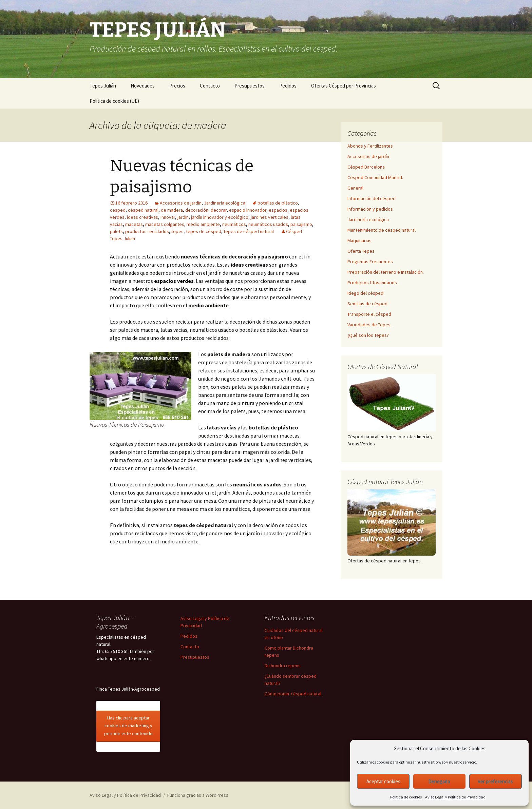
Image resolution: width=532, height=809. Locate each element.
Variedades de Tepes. (369, 325)
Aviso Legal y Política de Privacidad (455, 797)
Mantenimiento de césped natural (382, 230)
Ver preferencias (495, 781)
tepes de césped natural (249, 231)
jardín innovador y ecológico (220, 217)
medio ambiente (203, 224)
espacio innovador (248, 210)
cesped (118, 210)
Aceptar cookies (383, 781)
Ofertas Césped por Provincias (344, 86)
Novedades (143, 86)
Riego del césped (365, 293)
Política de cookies (406, 797)
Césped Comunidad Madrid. (375, 177)
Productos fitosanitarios (372, 283)
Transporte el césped (369, 314)
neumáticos (234, 224)
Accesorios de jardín (181, 203)
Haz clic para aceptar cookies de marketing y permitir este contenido (128, 726)
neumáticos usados (268, 224)
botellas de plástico (278, 203)
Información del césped (372, 198)
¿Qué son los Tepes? (368, 335)
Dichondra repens (283, 666)
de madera (172, 210)
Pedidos (288, 86)
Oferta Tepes (361, 251)
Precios (177, 86)
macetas (134, 224)
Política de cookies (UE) (114, 101)
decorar (219, 210)
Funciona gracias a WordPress (198, 795)
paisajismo (301, 224)
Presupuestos (250, 86)
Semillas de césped (367, 304)
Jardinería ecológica (225, 203)
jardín (183, 217)
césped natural (143, 210)
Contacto (210, 86)
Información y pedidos (370, 209)
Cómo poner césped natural (293, 694)
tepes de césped (204, 231)
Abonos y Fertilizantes (370, 146)
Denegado (439, 781)
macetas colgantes (165, 224)
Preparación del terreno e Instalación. (386, 272)
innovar (168, 217)
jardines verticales (270, 217)
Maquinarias (359, 240)
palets (116, 231)
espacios (278, 210)
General (355, 188)
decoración (197, 210)
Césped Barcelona (366, 167)
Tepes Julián (103, 86)
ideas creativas (142, 217)
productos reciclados (147, 231)
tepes (177, 231)
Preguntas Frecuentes (370, 262)
